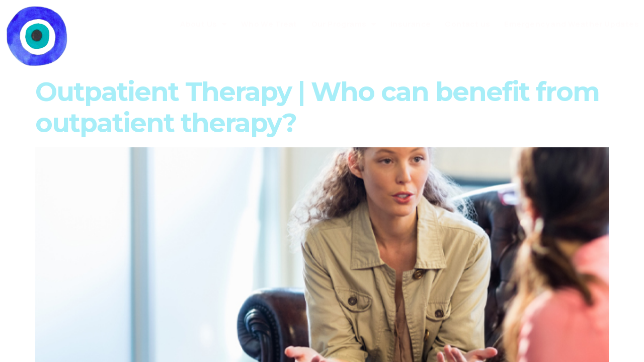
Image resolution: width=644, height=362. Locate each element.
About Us (204, 24)
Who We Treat (269, 24)
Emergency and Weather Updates (572, 24)
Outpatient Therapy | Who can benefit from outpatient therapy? (317, 107)
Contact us (467, 24)
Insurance (411, 24)
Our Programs (344, 24)
